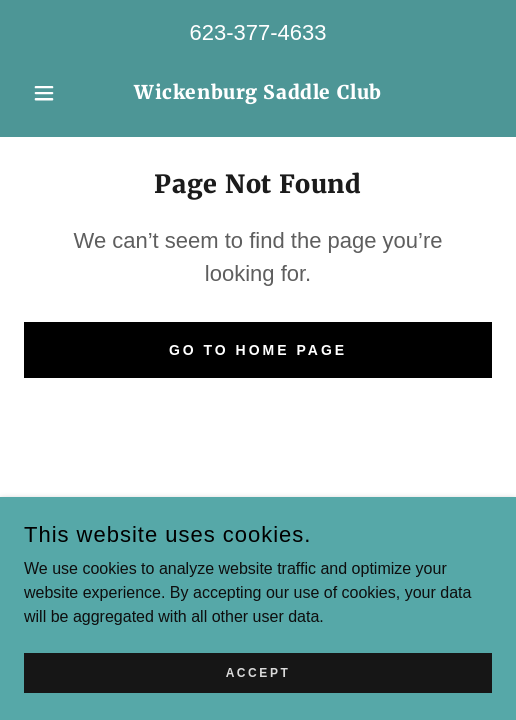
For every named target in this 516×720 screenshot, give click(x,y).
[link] (258, 93)
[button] (59, 93)
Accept (258, 672)
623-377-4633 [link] (257, 32)
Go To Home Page (258, 350)
